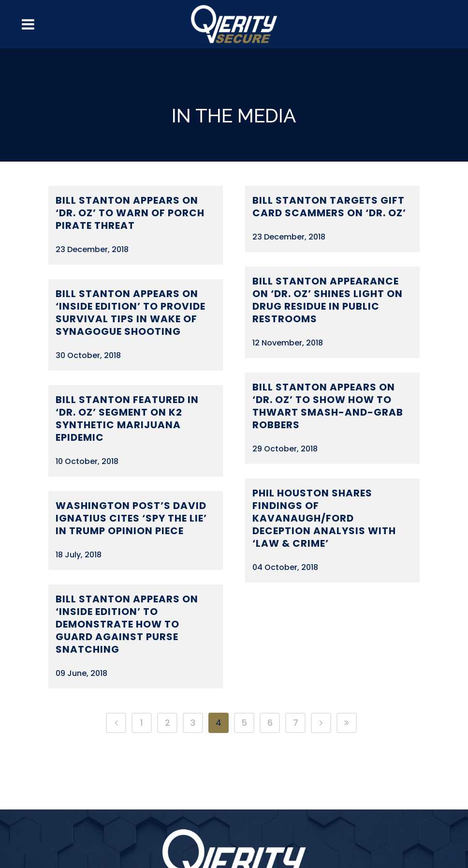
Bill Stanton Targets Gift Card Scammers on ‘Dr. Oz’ (329, 207)
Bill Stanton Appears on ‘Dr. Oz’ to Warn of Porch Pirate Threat (130, 213)
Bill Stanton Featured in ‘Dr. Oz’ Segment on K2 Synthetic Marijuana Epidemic (127, 419)
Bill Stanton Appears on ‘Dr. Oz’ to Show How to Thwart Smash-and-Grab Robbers (328, 406)
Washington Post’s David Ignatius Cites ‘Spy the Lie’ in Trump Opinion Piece (131, 518)
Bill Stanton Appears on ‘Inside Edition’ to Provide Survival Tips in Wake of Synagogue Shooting (131, 313)
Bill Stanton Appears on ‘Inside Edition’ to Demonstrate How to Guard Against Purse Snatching (127, 624)
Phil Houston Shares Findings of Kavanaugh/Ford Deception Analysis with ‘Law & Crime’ (324, 518)
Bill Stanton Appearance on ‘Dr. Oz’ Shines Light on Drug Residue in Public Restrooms (328, 300)
